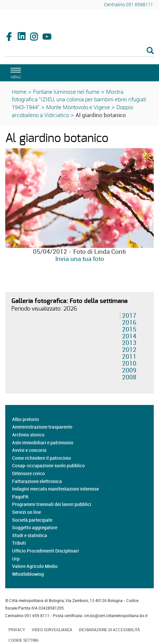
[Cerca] (79, 51)
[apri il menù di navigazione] (15, 72)
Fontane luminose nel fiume (66, 92)
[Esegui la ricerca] (150, 51)
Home (19, 92)
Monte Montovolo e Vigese (78, 107)
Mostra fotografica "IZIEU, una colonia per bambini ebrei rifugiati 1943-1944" (79, 100)
